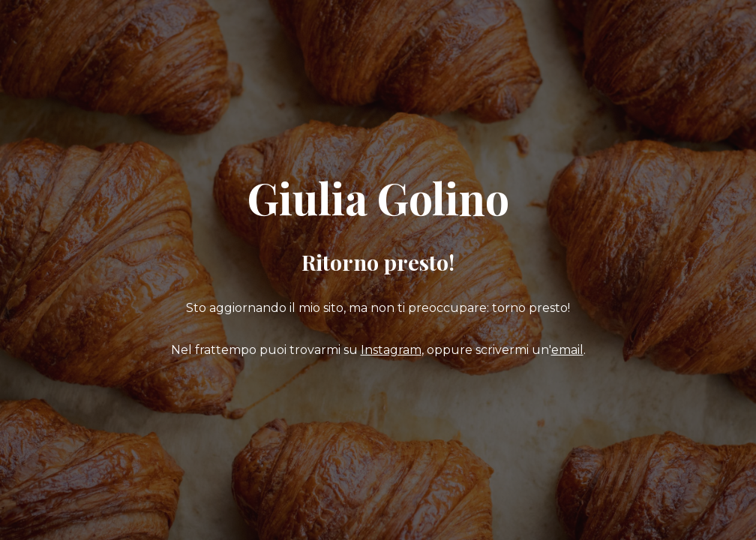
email (567, 350)
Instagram (391, 350)
